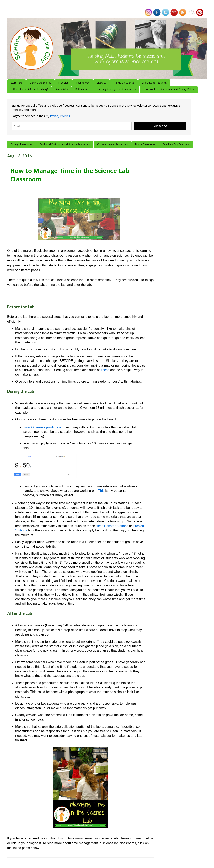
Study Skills (62, 89)
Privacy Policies (60, 116)
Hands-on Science (124, 83)
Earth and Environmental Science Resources (65, 144)
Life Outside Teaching (154, 83)
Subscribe (160, 126)
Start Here (17, 83)
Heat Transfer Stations (112, 526)
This (101, 491)
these (106, 370)
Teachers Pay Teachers (176, 144)
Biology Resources (22, 144)
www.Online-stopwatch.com (44, 427)
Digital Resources (145, 144)
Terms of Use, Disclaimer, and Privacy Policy (169, 89)
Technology (83, 83)
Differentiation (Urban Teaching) (29, 89)
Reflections (82, 89)
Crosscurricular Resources (112, 144)
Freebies (63, 83)
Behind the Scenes (40, 83)
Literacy (101, 83)
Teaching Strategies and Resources (116, 89)
